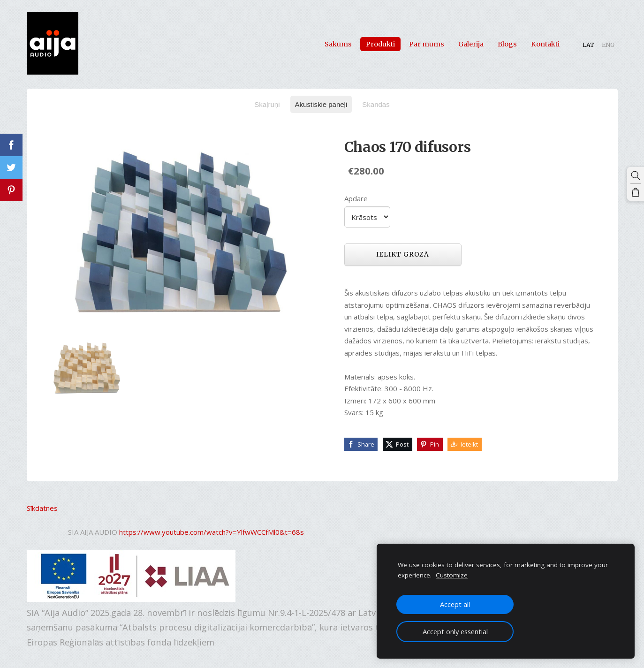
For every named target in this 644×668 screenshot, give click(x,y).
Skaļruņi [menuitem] (267, 104)
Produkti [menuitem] (380, 44)
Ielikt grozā (403, 254)
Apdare (356, 198)
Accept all (455, 604)
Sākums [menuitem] (338, 44)
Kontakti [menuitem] (545, 44)
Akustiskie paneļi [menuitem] (321, 104)
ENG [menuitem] (608, 45)
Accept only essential (455, 631)
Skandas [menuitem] (376, 104)
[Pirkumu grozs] (636, 192)
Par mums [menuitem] (427, 44)
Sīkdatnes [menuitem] (42, 508)
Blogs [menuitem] (507, 44)
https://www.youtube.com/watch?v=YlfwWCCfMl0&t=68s (212, 532)
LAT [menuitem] (588, 45)
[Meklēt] (636, 175)
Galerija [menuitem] (471, 44)
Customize (452, 575)
